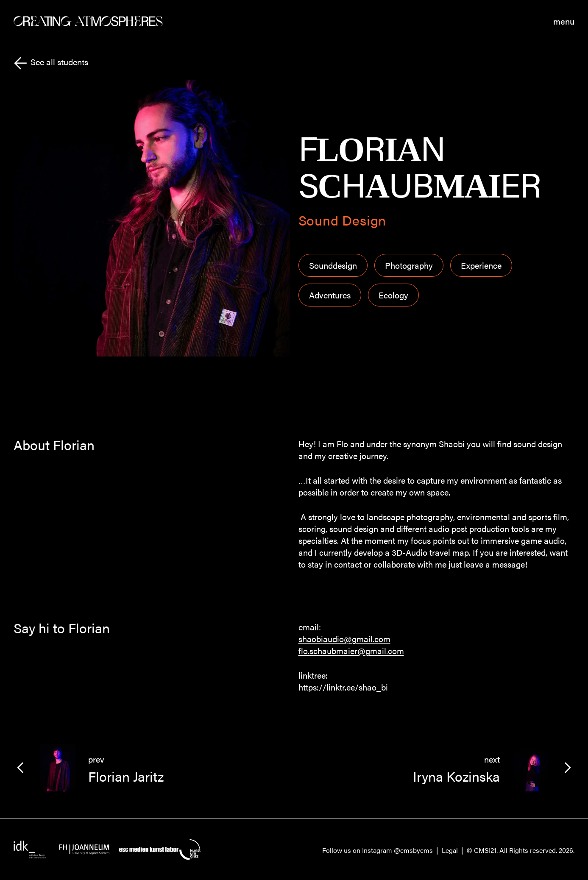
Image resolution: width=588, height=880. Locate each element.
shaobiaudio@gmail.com (344, 639)
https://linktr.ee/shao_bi (343, 687)
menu (564, 21)
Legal (450, 850)
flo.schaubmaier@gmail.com (351, 650)
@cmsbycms (413, 850)
